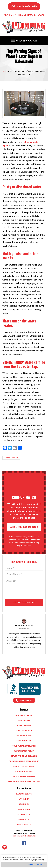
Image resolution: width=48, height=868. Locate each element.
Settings (31, 864)
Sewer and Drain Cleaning (24, 756)
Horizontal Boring (24, 771)
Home (5, 71)
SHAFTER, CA (24, 809)
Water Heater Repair (24, 751)
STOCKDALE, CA (24, 825)
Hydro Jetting (24, 726)
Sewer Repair (24, 720)
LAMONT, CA (24, 799)
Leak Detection (24, 741)
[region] (24, 861)
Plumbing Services (11, 458)
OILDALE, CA (24, 819)
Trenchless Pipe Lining (24, 766)
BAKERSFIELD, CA (24, 794)
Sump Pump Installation (24, 746)
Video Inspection (24, 731)
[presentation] (17, 604)
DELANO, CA (24, 804)
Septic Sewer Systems (24, 776)
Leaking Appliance (24, 736)
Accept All (41, 864)
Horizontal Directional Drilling (24, 782)
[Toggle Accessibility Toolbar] (5, 847)
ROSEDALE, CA (24, 814)
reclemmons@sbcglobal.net (24, 836)
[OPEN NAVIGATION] (24, 41)
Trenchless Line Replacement (24, 761)
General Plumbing (24, 715)
